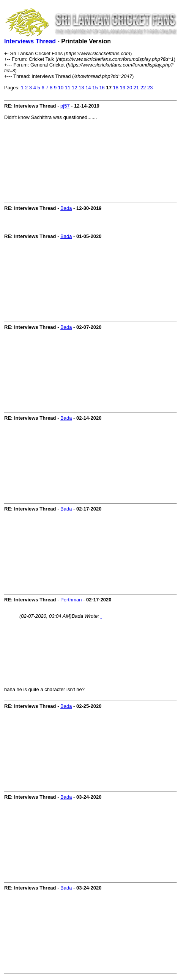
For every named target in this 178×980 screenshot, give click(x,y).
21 (136, 88)
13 (81, 88)
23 (150, 88)
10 (61, 88)
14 (88, 88)
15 (95, 88)
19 (123, 88)
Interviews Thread (30, 41)
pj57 (65, 106)
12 (74, 88)
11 (68, 88)
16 (102, 88)
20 (129, 88)
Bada (66, 208)
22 (143, 88)
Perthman (71, 600)
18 (116, 88)
